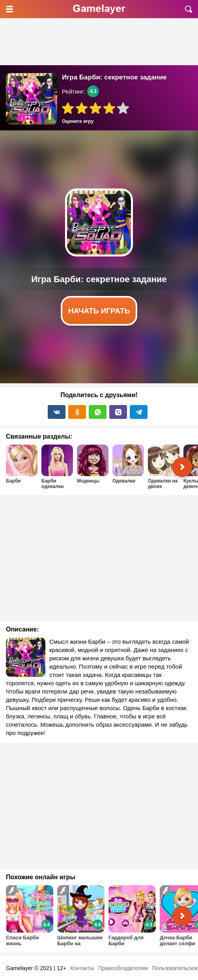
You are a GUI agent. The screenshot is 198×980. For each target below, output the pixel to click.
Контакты (82, 968)
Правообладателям (123, 968)
